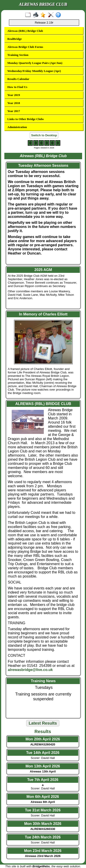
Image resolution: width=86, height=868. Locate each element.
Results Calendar (18, 79)
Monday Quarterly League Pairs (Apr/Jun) (35, 63)
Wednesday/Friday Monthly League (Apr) (34, 71)
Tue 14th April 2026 (43, 753)
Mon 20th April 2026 (43, 739)
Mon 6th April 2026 (43, 797)
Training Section (18, 55)
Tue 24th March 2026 (43, 837)
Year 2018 (14, 103)
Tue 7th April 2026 (43, 780)
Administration (17, 127)
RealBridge (15, 39)
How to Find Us (17, 87)
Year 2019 (14, 95)
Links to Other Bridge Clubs (26, 119)
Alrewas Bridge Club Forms (25, 47)
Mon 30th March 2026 (43, 824)
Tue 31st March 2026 (43, 810)
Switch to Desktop (44, 135)
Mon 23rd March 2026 (43, 851)
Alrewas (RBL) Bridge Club (25, 31)
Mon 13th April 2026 (43, 766)
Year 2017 (14, 111)
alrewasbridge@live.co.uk (30, 670)
